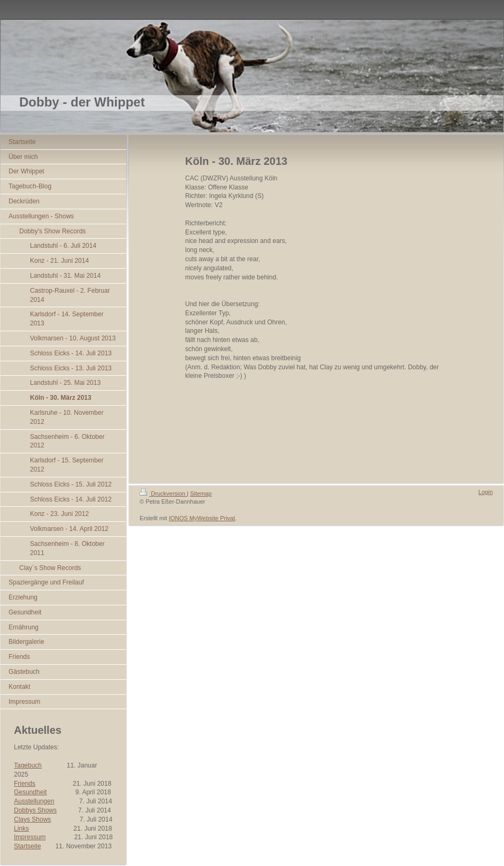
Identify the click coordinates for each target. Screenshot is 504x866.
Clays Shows (32, 819)
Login (486, 492)
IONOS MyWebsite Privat (202, 518)
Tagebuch (28, 765)
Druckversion (163, 493)
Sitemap (201, 493)
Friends (25, 784)
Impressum (30, 837)
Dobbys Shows (35, 810)
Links (21, 829)
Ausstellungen (34, 801)
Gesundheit (30, 792)
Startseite (28, 846)
